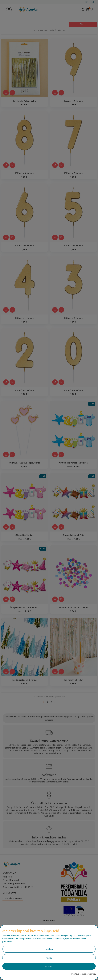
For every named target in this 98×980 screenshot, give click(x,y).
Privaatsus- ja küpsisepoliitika (83, 974)
